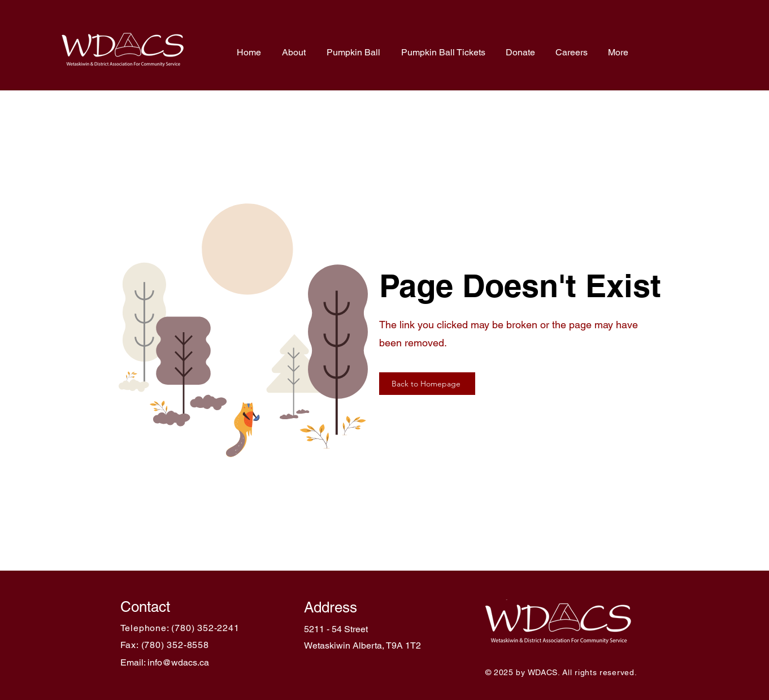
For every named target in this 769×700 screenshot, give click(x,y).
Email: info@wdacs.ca (165, 662)
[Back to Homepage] (427, 384)
